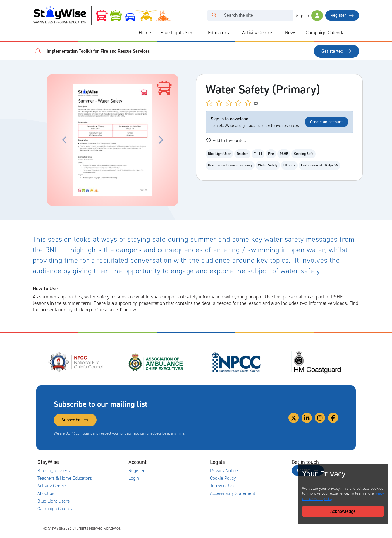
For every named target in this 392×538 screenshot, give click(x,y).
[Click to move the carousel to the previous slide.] (65, 140)
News (291, 33)
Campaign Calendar (326, 33)
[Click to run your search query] (214, 15)
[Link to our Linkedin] (307, 418)
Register (342, 15)
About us (46, 493)
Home (145, 33)
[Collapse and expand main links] (99, 462)
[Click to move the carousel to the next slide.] (161, 140)
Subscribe (75, 420)
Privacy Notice (224, 471)
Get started (337, 51)
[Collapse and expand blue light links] (199, 33)
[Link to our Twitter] (294, 418)
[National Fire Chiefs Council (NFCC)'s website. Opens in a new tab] (76, 362)
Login (134, 478)
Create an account (326, 122)
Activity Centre (257, 33)
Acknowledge (343, 511)
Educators (219, 33)
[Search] (257, 15)
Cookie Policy (223, 478)
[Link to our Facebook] (333, 418)
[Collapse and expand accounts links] (180, 462)
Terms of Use (223, 486)
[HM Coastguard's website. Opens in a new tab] (316, 362)
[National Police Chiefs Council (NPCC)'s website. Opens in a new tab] (236, 362)
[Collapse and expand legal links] (262, 462)
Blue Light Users (178, 33)
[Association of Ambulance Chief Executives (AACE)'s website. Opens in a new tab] (156, 362)
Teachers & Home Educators (65, 478)
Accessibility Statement (233, 493)
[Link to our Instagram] (320, 418)
